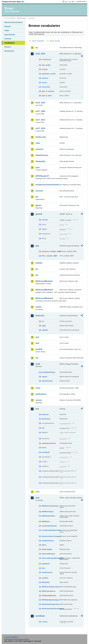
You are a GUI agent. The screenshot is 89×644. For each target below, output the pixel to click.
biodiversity (41, 137)
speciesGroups (47, 381)
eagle (44, 326)
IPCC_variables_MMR (49, 256)
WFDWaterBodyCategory (51, 600)
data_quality (46, 65)
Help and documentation (13, 22)
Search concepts (55, 41)
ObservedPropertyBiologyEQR (51, 558)
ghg (37, 246)
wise (37, 498)
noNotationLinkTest (49, 443)
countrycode (46, 59)
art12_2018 (40, 103)
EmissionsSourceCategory (51, 536)
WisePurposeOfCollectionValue (51, 609)
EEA (14, 2)
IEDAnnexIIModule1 (44, 281)
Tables (7, 30)
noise (38, 388)
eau (43, 428)
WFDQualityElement (49, 596)
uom (37, 492)
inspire (38, 307)
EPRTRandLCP (42, 176)
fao (37, 197)
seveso (39, 400)
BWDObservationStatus (50, 506)
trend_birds (46, 87)
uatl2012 (45, 330)
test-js (44, 448)
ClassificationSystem (49, 526)
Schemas (8, 39)
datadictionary (42, 155)
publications (41, 394)
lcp (37, 358)
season (44, 82)
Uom (43, 568)
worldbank (40, 616)
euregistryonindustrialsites (47, 185)
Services (7, 47)
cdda (38, 143)
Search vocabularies (38, 41)
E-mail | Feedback (11, 637)
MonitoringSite (47, 549)
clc (43, 321)
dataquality (40, 161)
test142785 (46, 452)
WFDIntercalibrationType (51, 587)
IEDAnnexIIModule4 (44, 298)
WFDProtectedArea (49, 591)
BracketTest (46, 419)
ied (37, 275)
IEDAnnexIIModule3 (44, 290)
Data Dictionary (22, 18)
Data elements (10, 35)
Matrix (44, 545)
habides (39, 263)
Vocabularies (9, 43)
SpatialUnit (46, 564)
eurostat (39, 191)
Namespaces (9, 51)
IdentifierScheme (48, 541)
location (45, 69)
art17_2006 (40, 111)
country (45, 622)
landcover (40, 316)
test (37, 409)
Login (66, 2)
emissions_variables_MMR (51, 251)
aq (37, 48)
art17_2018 (40, 128)
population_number (49, 74)
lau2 (37, 343)
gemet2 (39, 214)
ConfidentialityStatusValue (51, 530)
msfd (38, 364)
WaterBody (46, 582)
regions (44, 377)
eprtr (38, 167)
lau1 (37, 337)
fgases (38, 205)
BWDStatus (46, 521)
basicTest (45, 414)
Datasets (8, 26)
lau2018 (39, 349)
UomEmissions (47, 572)
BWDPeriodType (48, 512)
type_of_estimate (48, 91)
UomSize (45, 578)
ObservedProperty (48, 554)
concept (45, 220)
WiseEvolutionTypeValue (51, 604)
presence (45, 78)
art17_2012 (40, 120)
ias (37, 269)
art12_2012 (40, 54)
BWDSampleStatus (48, 516)
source (44, 229)
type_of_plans (47, 96)
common (39, 149)
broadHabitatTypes (48, 372)
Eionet (14, 18)
